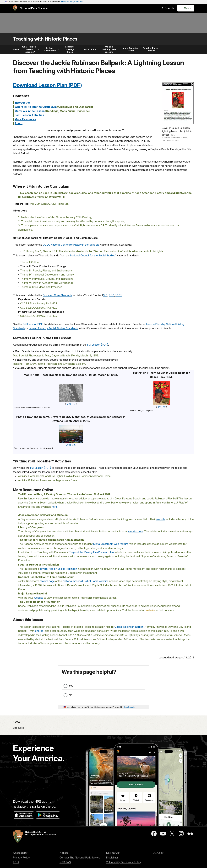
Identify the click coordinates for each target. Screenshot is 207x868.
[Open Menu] (186, 8)
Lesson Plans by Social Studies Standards (53, 328)
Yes (71, 686)
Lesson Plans (91, 49)
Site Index (18, 728)
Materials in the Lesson (30, 111)
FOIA (16, 862)
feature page (47, 581)
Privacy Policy (21, 857)
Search (168, 8)
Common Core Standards (57, 295)
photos (39, 631)
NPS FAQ (65, 862)
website (161, 519)
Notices (64, 853)
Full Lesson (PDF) (33, 324)
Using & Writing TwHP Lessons (111, 49)
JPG (68, 404)
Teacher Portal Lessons (151, 49)
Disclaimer (112, 857)
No (71, 695)
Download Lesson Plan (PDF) (47, 85)
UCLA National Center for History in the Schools (71, 245)
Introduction (23, 103)
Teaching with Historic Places (45, 39)
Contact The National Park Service (80, 857)
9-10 (111, 295)
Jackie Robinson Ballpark (130, 627)
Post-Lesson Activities (29, 115)
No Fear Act (113, 853)
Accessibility (20, 853)
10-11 (119, 295)
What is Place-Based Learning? (31, 49)
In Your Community (52, 49)
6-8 (105, 295)
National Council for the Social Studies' (93, 255)
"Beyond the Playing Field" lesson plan (91, 552)
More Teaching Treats (130, 49)
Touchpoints (130, 707)
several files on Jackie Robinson (58, 569)
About (19, 123)
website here (136, 531)
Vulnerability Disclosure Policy (124, 862)
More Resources (25, 119)
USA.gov (158, 853)
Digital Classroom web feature (111, 544)
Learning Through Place (72, 49)
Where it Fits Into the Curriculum (36, 107)
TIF (74, 404)
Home (16, 49)
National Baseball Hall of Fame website (85, 581)
